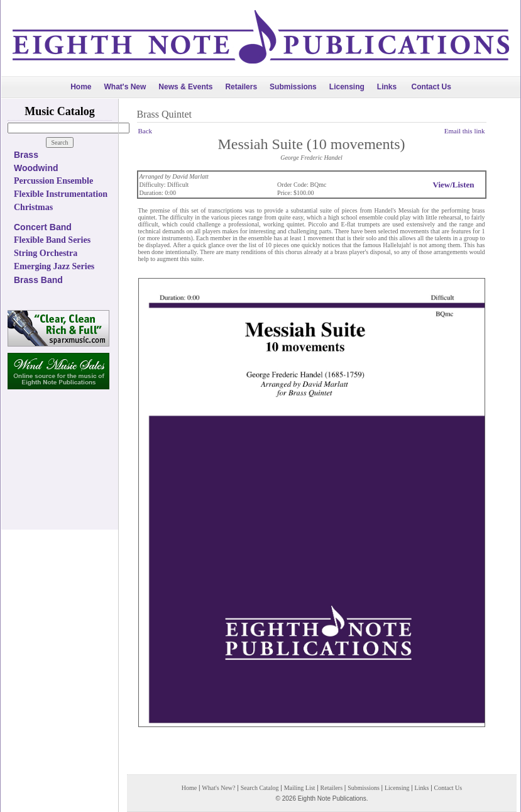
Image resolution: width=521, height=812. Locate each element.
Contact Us (431, 87)
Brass (26, 155)
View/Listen (454, 185)
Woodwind (36, 168)
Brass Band (38, 280)
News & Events (185, 87)
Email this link (465, 131)
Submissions (293, 87)
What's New (125, 87)
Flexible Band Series (52, 240)
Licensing (347, 87)
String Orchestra (46, 253)
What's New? (218, 788)
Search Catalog (260, 788)
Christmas (33, 207)
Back (145, 131)
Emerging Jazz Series (54, 266)
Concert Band (43, 227)
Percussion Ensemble (53, 181)
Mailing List (300, 788)
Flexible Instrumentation (61, 194)
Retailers (241, 87)
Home (81, 87)
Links (387, 87)
